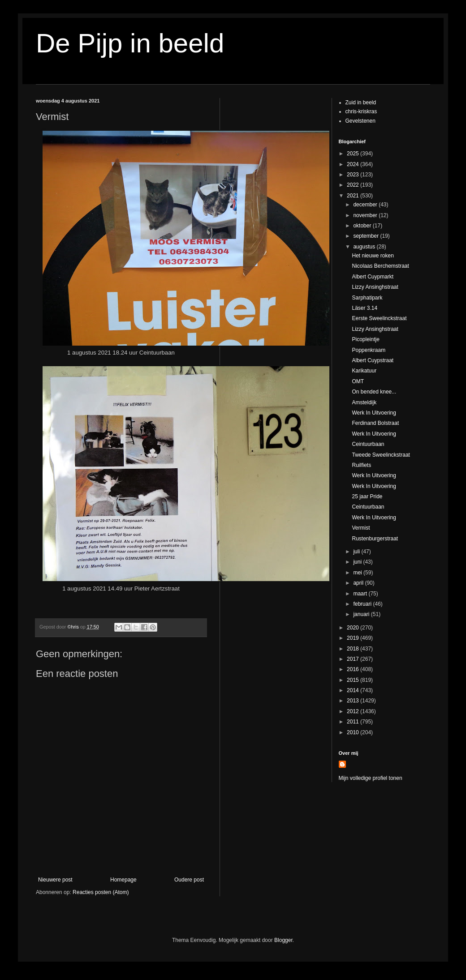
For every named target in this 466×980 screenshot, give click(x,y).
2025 (354, 154)
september (367, 236)
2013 (354, 701)
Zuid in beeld (361, 103)
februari (363, 604)
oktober (363, 226)
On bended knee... (374, 392)
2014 (354, 690)
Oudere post (189, 880)
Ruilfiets (361, 465)
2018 (354, 649)
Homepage (123, 880)
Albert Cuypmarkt (373, 277)
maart (361, 594)
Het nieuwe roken (373, 256)
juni (358, 562)
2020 (354, 628)
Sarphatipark (367, 298)
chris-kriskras (361, 111)
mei (358, 573)
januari (362, 614)
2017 (354, 659)
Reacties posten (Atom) (101, 892)
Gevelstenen (360, 121)
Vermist (361, 528)
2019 (354, 638)
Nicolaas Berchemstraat (380, 266)
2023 (354, 175)
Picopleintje (365, 339)
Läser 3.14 (365, 308)
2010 (354, 732)
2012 (354, 711)
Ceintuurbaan (368, 444)
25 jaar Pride (367, 496)
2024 (354, 164)
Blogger (283, 940)
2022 (354, 185)
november (366, 215)
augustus (365, 247)
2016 (354, 669)
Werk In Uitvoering (374, 413)
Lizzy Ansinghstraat (375, 287)
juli (357, 552)
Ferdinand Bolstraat (375, 423)
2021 (354, 196)
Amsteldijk (364, 402)
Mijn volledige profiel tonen (371, 778)
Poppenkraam (369, 350)
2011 (354, 722)
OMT (358, 381)
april (359, 583)
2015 (354, 680)
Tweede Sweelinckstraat (381, 455)
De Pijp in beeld (130, 43)
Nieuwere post (55, 880)
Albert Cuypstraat (373, 360)
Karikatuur (364, 371)
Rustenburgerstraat (375, 539)
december (366, 205)
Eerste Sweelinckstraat (379, 318)
